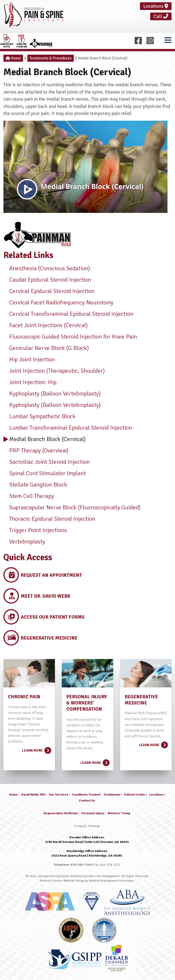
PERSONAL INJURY (87, 697)
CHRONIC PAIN (24, 697)
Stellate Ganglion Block (35, 485)
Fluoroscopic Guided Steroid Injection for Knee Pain (70, 337)
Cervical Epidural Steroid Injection (49, 291)
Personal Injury (93, 813)
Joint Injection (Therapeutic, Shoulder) (54, 371)
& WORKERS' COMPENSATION (84, 706)
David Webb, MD (33, 795)
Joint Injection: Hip (30, 382)
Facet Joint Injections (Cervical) (46, 325)
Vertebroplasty (24, 542)
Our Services (58, 795)
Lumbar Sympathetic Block (40, 416)
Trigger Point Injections (35, 530)
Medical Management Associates (111, 881)
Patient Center (135, 795)
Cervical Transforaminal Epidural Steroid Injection (68, 314)
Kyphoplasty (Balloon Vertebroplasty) (52, 394)
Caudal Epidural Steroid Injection (47, 280)
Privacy (80, 826)
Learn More (36, 749)
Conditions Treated (86, 795)
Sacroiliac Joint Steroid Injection (47, 462)
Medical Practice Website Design (62, 881)
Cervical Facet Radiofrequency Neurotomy (58, 303)
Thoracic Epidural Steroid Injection (49, 519)
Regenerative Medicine (61, 813)
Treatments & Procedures (51, 58)
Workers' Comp (119, 813)
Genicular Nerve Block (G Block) (46, 348)
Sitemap (94, 826)
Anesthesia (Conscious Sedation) (47, 268)
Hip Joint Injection (29, 360)
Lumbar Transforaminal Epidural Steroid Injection (68, 428)
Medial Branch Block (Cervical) (45, 439)
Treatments (112, 795)
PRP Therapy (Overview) (36, 451)
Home (13, 58)
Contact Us (87, 800)
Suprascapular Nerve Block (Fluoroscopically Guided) (72, 508)
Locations (156, 6)
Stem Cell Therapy (29, 496)
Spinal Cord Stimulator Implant (45, 473)
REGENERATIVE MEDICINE (141, 700)
